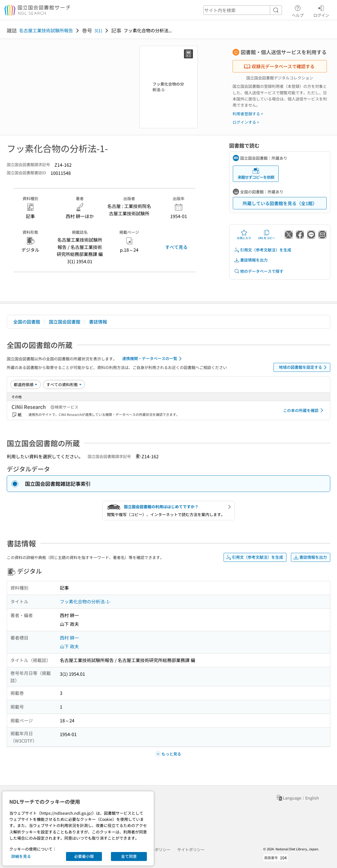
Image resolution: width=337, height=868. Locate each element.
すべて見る (176, 247)
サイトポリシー (191, 849)
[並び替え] (26, 384)
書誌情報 (98, 322)
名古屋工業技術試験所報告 (46, 30)
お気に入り (244, 235)
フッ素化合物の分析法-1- (85, 601)
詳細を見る (21, 856)
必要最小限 (84, 856)
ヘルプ (298, 10)
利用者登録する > (248, 114)
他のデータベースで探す (259, 271)
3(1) (98, 30)
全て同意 (129, 856)
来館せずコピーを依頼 (256, 174)
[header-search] (243, 10)
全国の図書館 (27, 322)
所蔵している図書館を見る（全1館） (280, 203)
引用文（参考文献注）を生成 (263, 250)
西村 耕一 (69, 638)
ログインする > (246, 122)
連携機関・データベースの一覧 (153, 359)
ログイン (321, 10)
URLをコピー (267, 235)
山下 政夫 (69, 646)
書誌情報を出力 (251, 260)
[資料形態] (64, 384)
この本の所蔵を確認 (304, 410)
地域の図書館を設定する (304, 367)
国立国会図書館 (65, 322)
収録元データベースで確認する (279, 66)
